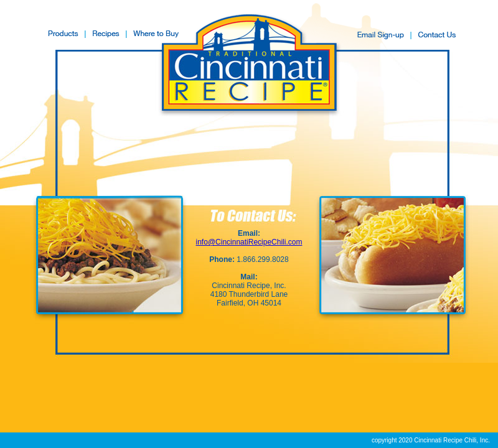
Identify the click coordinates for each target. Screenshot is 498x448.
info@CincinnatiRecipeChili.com (249, 242)
